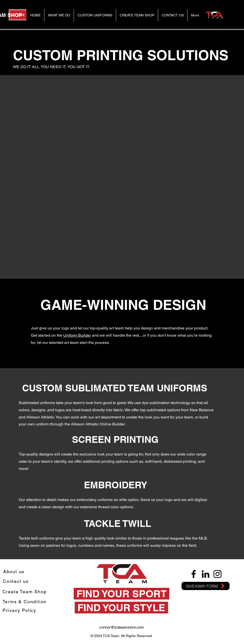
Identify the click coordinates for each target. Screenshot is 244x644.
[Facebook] (194, 574)
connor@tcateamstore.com (122, 627)
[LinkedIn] (206, 574)
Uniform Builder (77, 335)
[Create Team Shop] (25, 592)
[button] (95, 15)
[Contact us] (16, 581)
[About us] (14, 572)
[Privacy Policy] (20, 610)
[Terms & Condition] (25, 602)
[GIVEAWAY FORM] (206, 586)
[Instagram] (217, 574)
